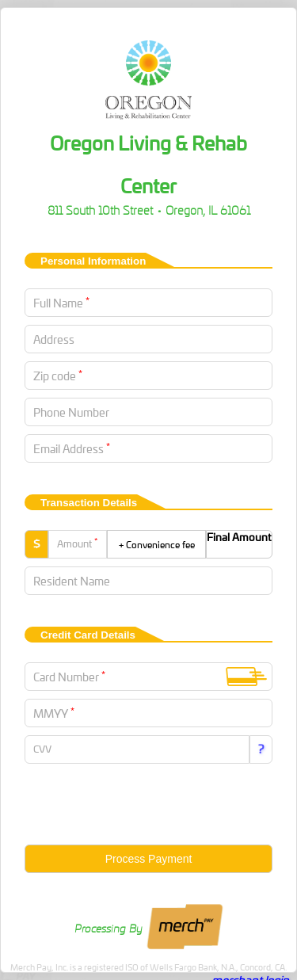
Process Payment (149, 859)
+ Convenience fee (157, 544)
